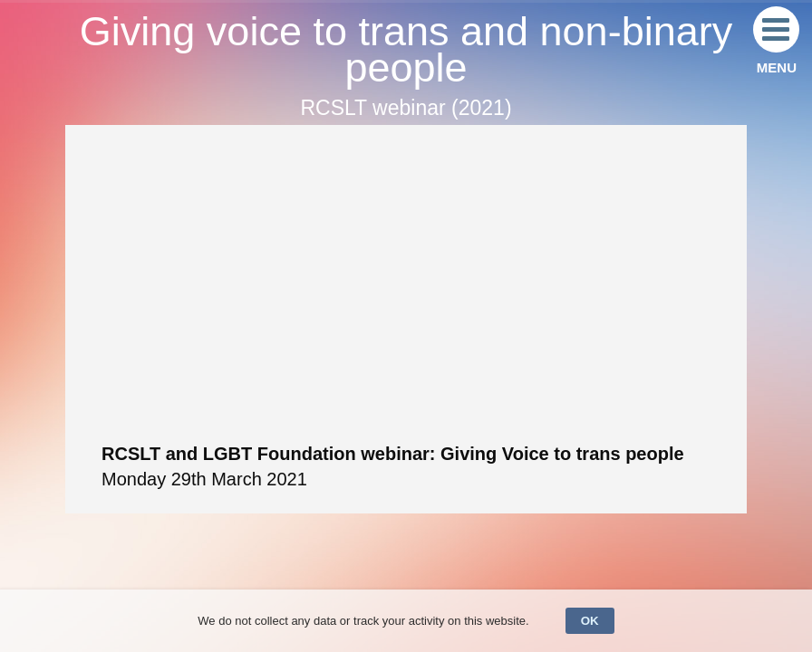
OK (590, 621)
